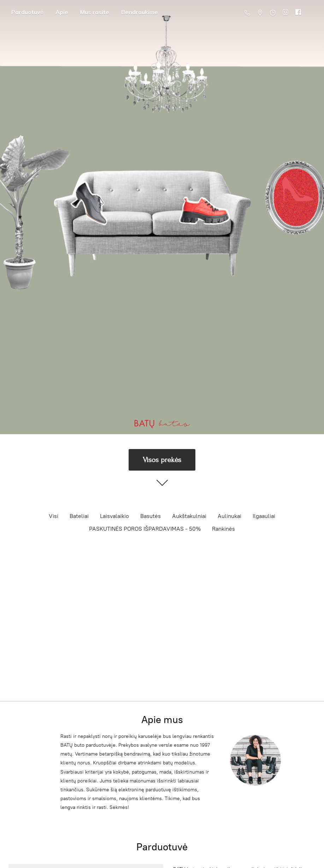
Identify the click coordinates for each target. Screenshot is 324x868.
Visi (54, 516)
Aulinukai (229, 516)
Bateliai (79, 516)
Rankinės (223, 529)
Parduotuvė (27, 12)
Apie (62, 12)
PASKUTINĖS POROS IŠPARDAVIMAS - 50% (145, 529)
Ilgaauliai (264, 516)
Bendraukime (140, 12)
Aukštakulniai (189, 516)
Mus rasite (95, 12)
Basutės (151, 516)
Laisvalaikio (114, 516)
